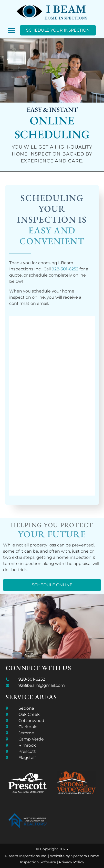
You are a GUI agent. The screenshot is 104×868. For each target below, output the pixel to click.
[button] (12, 30)
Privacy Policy (72, 862)
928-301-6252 (65, 269)
